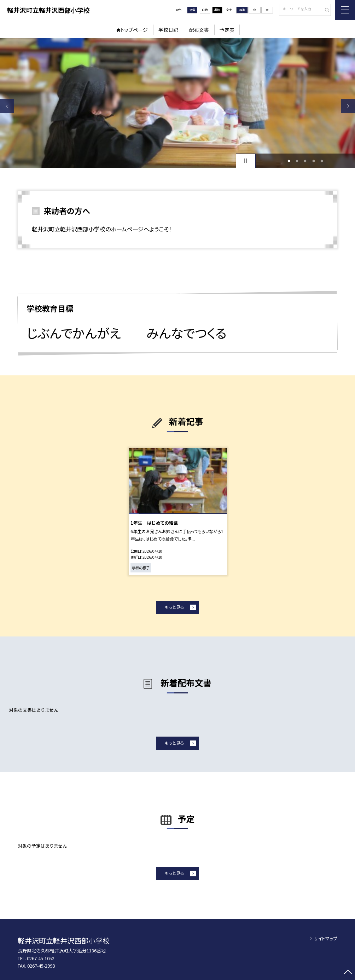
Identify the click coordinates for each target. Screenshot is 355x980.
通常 (192, 10)
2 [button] (297, 161)
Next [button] (348, 106)
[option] (177, 103)
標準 (242, 10)
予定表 (227, 30)
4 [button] (313, 161)
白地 (205, 10)
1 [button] (289, 161)
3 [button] (305, 161)
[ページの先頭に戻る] (348, 973)
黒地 (217, 10)
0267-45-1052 (41, 958)
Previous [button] (7, 106)
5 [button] (322, 161)
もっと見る (174, 607)
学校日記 (168, 30)
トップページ (134, 30)
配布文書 (199, 30)
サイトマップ (325, 938)
